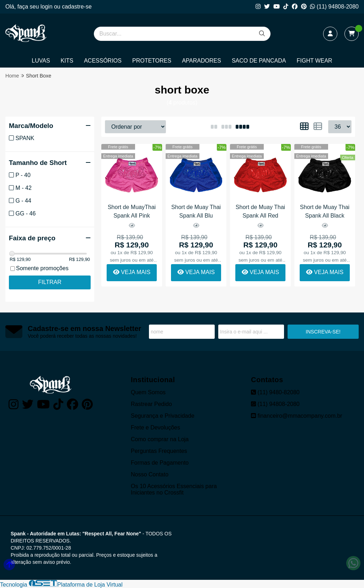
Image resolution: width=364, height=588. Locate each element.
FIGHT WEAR (315, 61)
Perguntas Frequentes (159, 451)
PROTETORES (152, 61)
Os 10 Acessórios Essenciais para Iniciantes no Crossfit (174, 489)
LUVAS (41, 61)
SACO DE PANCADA (259, 61)
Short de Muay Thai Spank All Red (260, 211)
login (47, 7)
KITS (67, 61)
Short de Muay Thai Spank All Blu (196, 211)
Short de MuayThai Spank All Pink (132, 211)
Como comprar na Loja (160, 439)
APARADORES (202, 61)
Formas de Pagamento (160, 463)
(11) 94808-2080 (334, 7)
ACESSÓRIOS (103, 61)
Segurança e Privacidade (163, 416)
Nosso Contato (150, 474)
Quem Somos (148, 392)
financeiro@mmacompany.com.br (297, 416)
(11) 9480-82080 (275, 392)
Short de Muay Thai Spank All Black (325, 211)
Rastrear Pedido (151, 404)
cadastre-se (77, 7)
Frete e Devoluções (156, 427)
